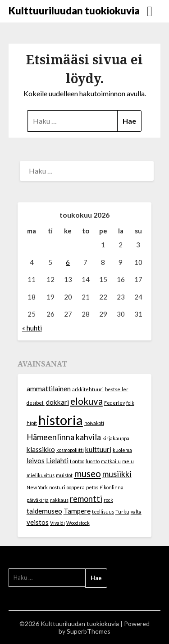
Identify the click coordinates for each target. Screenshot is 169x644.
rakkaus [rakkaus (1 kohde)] (59, 500)
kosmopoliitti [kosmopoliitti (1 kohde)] (70, 450)
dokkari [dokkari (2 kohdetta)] (57, 402)
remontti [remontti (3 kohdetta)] (86, 499)
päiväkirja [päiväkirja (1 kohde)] (38, 500)
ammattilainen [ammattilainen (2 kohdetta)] (49, 389)
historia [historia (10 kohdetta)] (61, 420)
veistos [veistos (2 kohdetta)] (38, 522)
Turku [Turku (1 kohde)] (122, 512)
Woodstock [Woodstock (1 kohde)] (78, 523)
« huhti (32, 328)
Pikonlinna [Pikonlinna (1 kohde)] (112, 487)
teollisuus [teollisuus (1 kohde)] (103, 512)
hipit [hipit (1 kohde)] (32, 423)
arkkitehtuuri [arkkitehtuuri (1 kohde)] (88, 389)
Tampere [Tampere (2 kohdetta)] (77, 511)
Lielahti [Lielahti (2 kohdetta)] (57, 461)
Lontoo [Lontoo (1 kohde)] (77, 461)
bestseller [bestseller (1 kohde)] (117, 389)
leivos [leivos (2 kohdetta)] (36, 461)
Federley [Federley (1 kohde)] (114, 403)
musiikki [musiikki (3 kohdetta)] (117, 474)
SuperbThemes (89, 631)
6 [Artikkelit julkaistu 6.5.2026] (68, 262)
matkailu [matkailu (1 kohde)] (111, 461)
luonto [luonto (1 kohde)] (93, 461)
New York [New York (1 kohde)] (37, 487)
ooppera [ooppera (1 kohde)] (76, 487)
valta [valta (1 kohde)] (136, 512)
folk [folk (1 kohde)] (130, 403)
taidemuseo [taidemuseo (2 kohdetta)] (44, 511)
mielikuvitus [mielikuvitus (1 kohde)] (41, 475)
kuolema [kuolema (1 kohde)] (122, 450)
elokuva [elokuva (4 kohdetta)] (87, 401)
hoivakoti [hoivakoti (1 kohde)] (94, 423)
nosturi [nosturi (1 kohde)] (57, 487)
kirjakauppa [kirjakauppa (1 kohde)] (116, 438)
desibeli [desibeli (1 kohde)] (36, 403)
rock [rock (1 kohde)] (108, 500)
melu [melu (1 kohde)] (128, 461)
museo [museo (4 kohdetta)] (87, 474)
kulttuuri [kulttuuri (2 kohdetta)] (98, 449)
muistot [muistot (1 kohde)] (64, 475)
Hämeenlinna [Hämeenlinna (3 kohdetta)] (50, 437)
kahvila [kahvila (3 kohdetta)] (88, 437)
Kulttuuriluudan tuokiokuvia (74, 11)
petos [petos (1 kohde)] (92, 487)
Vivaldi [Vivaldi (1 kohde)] (57, 523)
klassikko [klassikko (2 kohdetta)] (41, 449)
